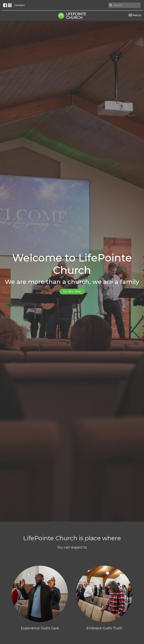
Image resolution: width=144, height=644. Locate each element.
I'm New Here (72, 291)
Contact (19, 5)
